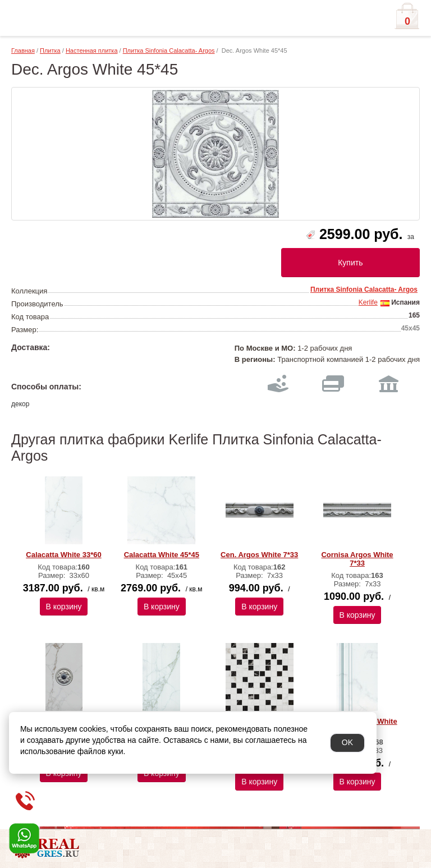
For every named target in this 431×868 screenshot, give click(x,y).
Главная (23, 50)
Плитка (50, 50)
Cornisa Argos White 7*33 (357, 559)
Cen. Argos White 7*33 (259, 555)
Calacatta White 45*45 (162, 555)
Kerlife (368, 302)
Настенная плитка (92, 50)
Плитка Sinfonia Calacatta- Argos (169, 50)
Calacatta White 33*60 (63, 555)
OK (347, 742)
